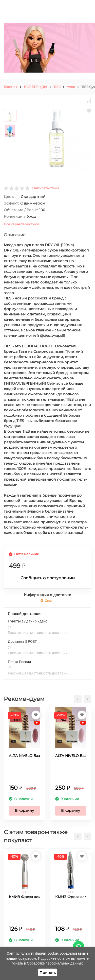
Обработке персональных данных (55, 963)
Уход (71, 87)
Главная (11, 87)
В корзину (24, 810)
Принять (48, 973)
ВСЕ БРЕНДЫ (35, 87)
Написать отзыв (46, 188)
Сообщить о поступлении (48, 578)
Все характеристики (21, 224)
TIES (57, 87)
